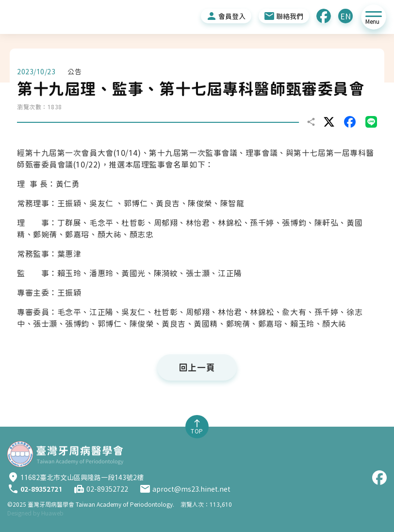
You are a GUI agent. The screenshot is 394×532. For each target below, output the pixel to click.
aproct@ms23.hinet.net (191, 489)
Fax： (79, 489)
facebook (350, 122)
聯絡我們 (290, 17)
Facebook (324, 16)
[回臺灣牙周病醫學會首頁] (66, 17)
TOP (197, 431)
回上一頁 (197, 367)
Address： (13, 477)
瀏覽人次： (195, 504)
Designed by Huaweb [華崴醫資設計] (35, 513)
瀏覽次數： (32, 107)
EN (345, 17)
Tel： (13, 489)
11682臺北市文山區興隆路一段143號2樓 (82, 478)
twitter (329, 122)
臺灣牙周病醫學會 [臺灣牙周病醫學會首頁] (65, 454)
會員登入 (232, 17)
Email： (145, 489)
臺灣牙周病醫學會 (101, 504)
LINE (371, 122)
